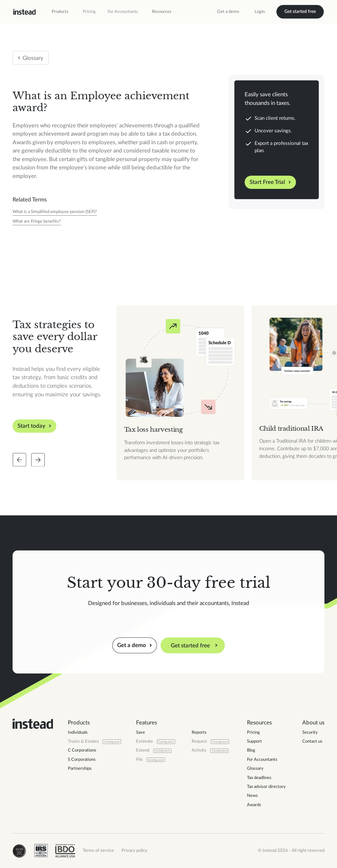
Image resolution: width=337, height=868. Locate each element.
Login (260, 12)
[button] (60, 12)
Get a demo (228, 12)
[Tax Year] (55, 212)
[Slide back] (20, 460)
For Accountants (123, 12)
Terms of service (98, 850)
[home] (24, 12)
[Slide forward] (38, 460)
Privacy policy (134, 850)
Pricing (89, 12)
